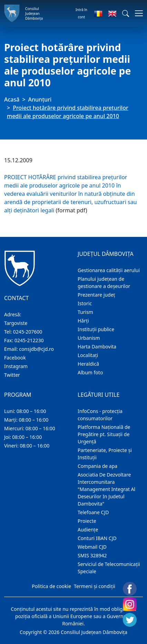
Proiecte (87, 521)
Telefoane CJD (93, 512)
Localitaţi (88, 355)
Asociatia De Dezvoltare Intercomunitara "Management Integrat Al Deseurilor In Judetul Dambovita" (106, 489)
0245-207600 (28, 332)
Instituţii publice (96, 329)
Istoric (85, 303)
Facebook (15, 358)
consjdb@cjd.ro (36, 349)
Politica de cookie (51, 586)
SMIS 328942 (92, 555)
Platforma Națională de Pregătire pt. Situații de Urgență (104, 434)
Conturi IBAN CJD (97, 538)
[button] (126, 13)
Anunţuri (40, 99)
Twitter (12, 375)
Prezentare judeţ (96, 295)
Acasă (12, 99)
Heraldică (88, 364)
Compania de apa (97, 466)
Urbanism (89, 338)
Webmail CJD (92, 547)
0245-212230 (29, 340)
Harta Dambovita (97, 347)
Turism (85, 312)
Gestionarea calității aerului (109, 270)
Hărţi (83, 321)
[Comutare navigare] (137, 13)
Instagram (16, 366)
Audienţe (88, 530)
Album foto (90, 372)
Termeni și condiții (95, 586)
